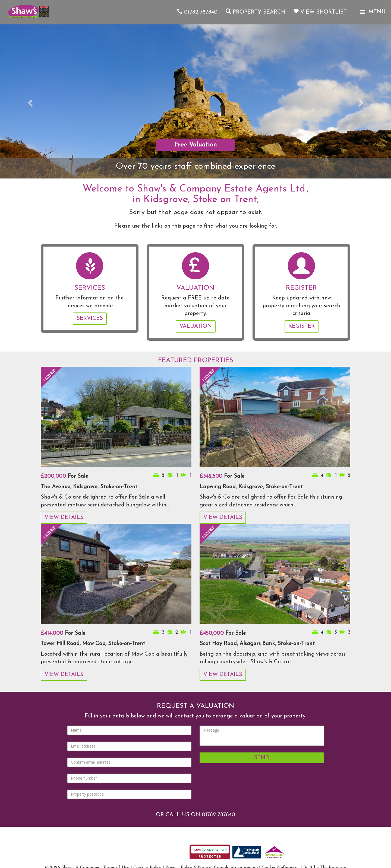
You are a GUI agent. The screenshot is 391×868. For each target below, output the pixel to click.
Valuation (196, 326)
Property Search (255, 12)
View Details (64, 518)
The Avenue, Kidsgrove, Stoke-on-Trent (89, 487)
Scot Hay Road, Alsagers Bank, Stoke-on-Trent (257, 644)
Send (262, 758)
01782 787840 (197, 12)
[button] (29, 101)
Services (90, 318)
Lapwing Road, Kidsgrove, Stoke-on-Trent (251, 487)
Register (302, 326)
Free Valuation (195, 145)
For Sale (64, 476)
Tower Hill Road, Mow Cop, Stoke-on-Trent (93, 644)
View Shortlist (320, 12)
